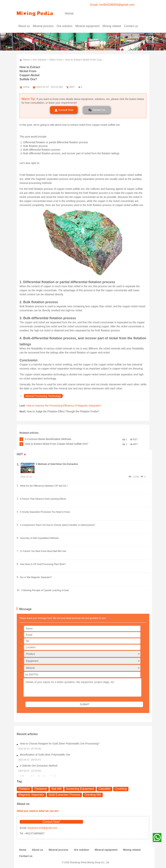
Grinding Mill (93, 795)
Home (69, 13)
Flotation (24, 789)
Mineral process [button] (43, 26)
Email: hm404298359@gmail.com (112, 5)
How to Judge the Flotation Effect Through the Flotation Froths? (63, 411)
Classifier (105, 789)
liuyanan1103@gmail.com (42, 828)
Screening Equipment (80, 789)
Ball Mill (57, 789)
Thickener (41, 789)
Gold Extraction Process (64, 795)
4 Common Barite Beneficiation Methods (48, 439)
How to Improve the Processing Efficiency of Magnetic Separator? (64, 406)
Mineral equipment (106, 850)
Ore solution (39, 60)
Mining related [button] (112, 26)
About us (24, 26)
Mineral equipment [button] (87, 26)
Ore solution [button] (64, 26)
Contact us (131, 26)
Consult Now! (51, 822)
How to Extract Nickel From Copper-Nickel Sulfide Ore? (57, 444)
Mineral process (58, 850)
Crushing (121, 789)
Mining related (132, 850)
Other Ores (56, 60)
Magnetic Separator (31, 795)
